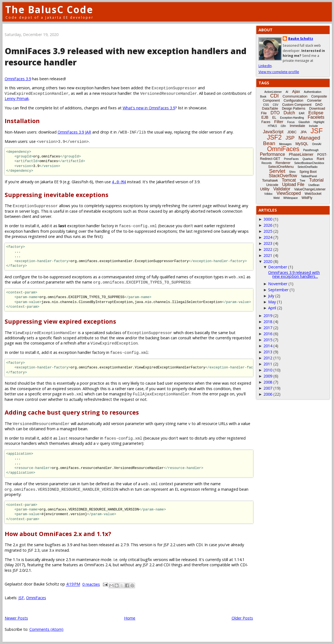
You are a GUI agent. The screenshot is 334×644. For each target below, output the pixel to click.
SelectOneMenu (281, 167)
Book (263, 97)
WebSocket (313, 194)
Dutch (289, 113)
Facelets (316, 117)
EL (274, 118)
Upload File (293, 184)
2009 (268, 376)
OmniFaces (36, 598)
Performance (273, 154)
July (271, 296)
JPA (304, 132)
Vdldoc (269, 194)
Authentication (312, 92)
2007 (268, 388)
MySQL (302, 144)
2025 (268, 231)
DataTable (270, 108)
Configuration (293, 101)
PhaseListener (301, 154)
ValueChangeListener (310, 189)
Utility (265, 189)
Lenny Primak (17, 98)
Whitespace (291, 198)
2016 (268, 334)
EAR (302, 113)
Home (130, 618)
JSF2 (274, 137)
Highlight (319, 122)
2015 (268, 340)
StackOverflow (283, 176)
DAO (319, 105)
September (278, 290)
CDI (275, 96)
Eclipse (316, 113)
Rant (320, 159)
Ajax (296, 91)
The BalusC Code (49, 9)
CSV (276, 105)
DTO (275, 113)
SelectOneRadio (308, 167)
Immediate (297, 126)
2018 (268, 322)
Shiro (292, 172)
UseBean (314, 185)
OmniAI (317, 144)
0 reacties (91, 584)
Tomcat (289, 180)
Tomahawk (270, 181)
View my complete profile (279, 72)
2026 (268, 225)
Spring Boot (308, 172)
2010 (268, 370)
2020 (268, 261)
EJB (265, 117)
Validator (282, 189)
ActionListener (273, 92)
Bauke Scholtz (301, 39)
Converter (314, 101)
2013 (268, 352)
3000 (268, 219)
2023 (268, 243)
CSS (266, 105)
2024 (268, 237)
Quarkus (308, 159)
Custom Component (297, 105)
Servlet (277, 171)
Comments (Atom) (46, 629)
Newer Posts (16, 618)
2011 (268, 364)
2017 (268, 328)
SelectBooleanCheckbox (309, 163)
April (272, 308)
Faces (266, 122)
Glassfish (304, 122)
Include (313, 126)
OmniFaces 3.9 (18, 79)
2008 (268, 382)
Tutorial (316, 180)
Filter (279, 122)
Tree (302, 181)
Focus (291, 122)
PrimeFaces (291, 159)
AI (287, 92)
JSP (290, 138)
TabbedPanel (309, 176)
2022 (268, 249)
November (278, 284)
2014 (268, 346)
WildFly (307, 198)
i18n (283, 126)
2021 (268, 255)
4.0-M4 (119, 182)
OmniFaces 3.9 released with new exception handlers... (294, 274)
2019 (268, 316)
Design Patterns (294, 109)
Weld (277, 198)
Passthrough (311, 150)
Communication (295, 96)
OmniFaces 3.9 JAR (74, 132)
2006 (268, 394)
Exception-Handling (292, 118)
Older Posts (242, 618)
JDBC (292, 132)
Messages (285, 144)
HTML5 (272, 126)
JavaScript (273, 132)
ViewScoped (289, 193)
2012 (268, 358)
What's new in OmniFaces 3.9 (149, 108)
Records (267, 163)
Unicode (272, 185)
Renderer (283, 163)
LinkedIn (265, 66)
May (272, 302)
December (278, 267)
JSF (21, 598)
